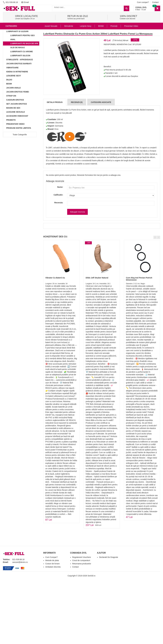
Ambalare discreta (53, 567)
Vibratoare (12, 68)
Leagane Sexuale (16, 112)
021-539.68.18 (10, 2)
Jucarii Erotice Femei (18, 92)
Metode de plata (52, 560)
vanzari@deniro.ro (20, 562)
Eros (57, 129)
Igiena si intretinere (17, 72)
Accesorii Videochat (17, 116)
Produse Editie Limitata (19, 128)
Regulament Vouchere (82, 557)
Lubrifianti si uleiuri (17, 31)
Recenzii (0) (77, 102)
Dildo (9, 80)
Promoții (114, 26)
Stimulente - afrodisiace (20, 60)
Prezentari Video (15, 124)
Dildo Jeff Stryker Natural (97, 278)
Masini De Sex (13, 108)
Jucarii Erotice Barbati (19, 64)
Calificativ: (58, 195)
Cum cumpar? (143, 2)
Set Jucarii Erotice (17, 104)
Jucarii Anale (14, 88)
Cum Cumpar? (52, 557)
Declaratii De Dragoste (109, 557)
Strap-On (11, 96)
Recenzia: (59, 203)
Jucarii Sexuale (51, 26)
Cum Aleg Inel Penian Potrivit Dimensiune (139, 279)
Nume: (60, 187)
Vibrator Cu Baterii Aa (55, 278)
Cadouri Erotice (15, 100)
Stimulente (69, 26)
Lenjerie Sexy (14, 76)
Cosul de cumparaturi (81, 560)
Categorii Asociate (101, 102)
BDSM (9, 84)
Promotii (11, 120)
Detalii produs (55, 102)
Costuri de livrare (53, 564)
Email (25, 2)
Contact (155, 2)
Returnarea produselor (82, 564)
